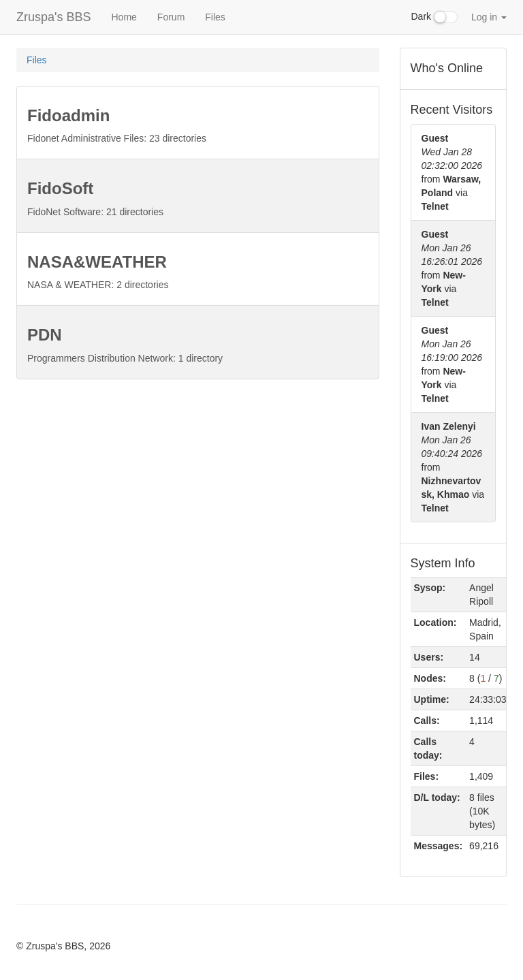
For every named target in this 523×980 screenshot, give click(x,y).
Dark (434, 17)
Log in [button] (489, 17)
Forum (171, 17)
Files (215, 17)
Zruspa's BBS (53, 17)
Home (124, 17)
